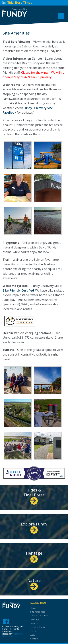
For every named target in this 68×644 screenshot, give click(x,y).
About (33, 635)
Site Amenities (38, 612)
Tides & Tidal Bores (34, 495)
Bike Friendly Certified (18, 290)
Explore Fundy (34, 527)
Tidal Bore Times (20, 2)
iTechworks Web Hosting (13, 635)
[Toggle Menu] (61, 16)
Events (34, 631)
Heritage (34, 556)
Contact (34, 639)
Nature (34, 583)
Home (33, 608)
